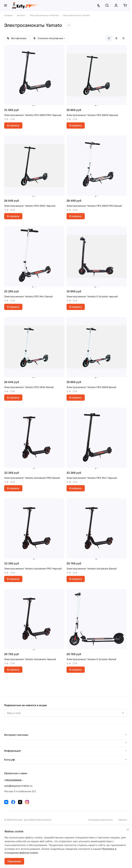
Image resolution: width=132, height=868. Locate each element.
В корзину (13, 125)
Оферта (123, 820)
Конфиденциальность (101, 820)
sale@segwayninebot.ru (18, 786)
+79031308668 (13, 780)
